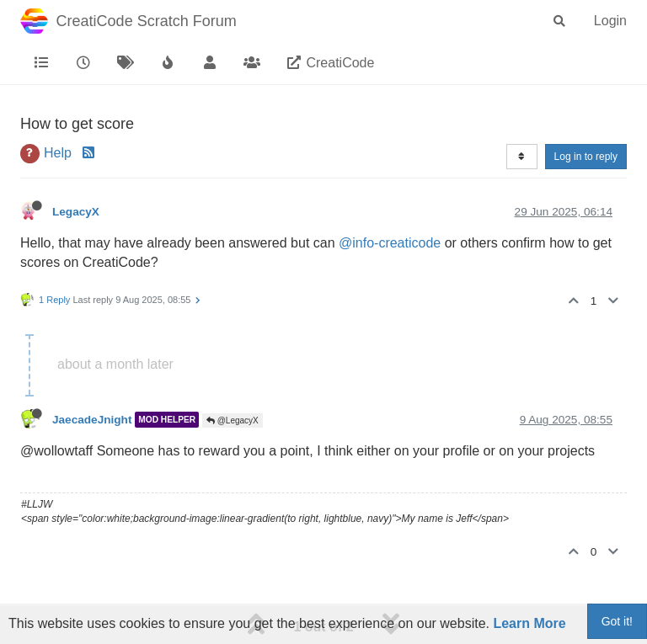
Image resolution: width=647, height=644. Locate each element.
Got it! (617, 621)
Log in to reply (586, 157)
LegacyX (76, 212)
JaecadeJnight (92, 420)
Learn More (529, 623)
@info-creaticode (390, 243)
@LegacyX (233, 420)
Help (58, 153)
